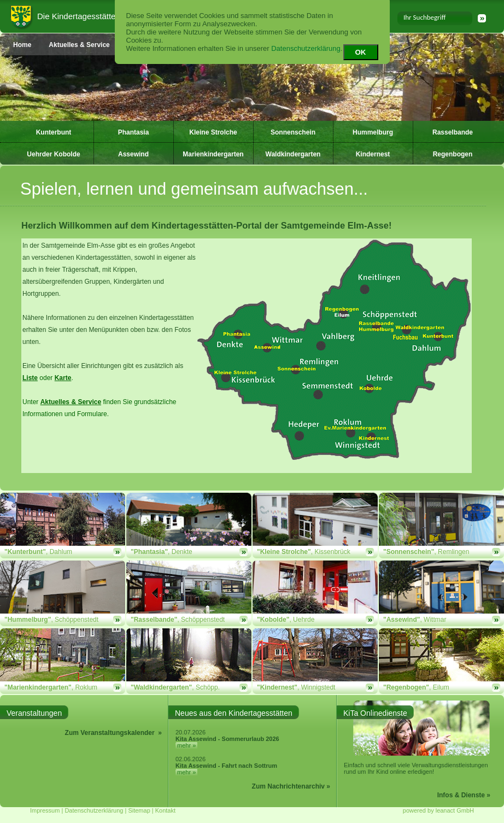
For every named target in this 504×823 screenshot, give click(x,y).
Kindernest (373, 154)
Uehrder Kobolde (53, 154)
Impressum (45, 810)
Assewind (133, 154)
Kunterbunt (54, 132)
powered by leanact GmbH (438, 810)
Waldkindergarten (293, 154)
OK (361, 52)
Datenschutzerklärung (306, 48)
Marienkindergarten (213, 154)
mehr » (186, 745)
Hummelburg (373, 132)
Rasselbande (453, 132)
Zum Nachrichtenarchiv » (291, 786)
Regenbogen (453, 154)
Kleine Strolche (213, 132)
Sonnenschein (293, 132)
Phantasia (134, 132)
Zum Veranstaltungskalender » (113, 733)
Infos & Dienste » (464, 795)
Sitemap (139, 810)
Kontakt (165, 810)
